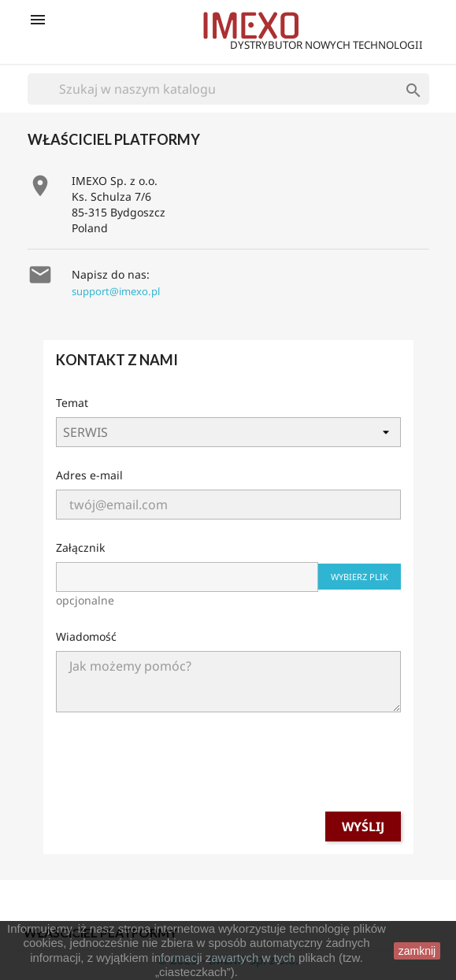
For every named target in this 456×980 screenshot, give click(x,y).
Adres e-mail (89, 475)
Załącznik (80, 547)
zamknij (417, 951)
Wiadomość (86, 636)
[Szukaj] (228, 89)
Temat (72, 403)
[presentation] (228, 768)
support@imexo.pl (116, 291)
